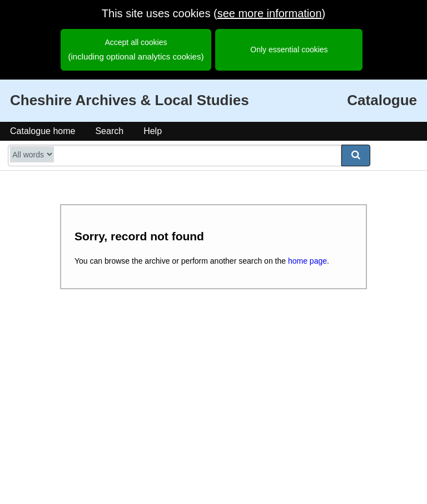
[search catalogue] (175, 155)
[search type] (32, 154)
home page (307, 261)
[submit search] (356, 155)
